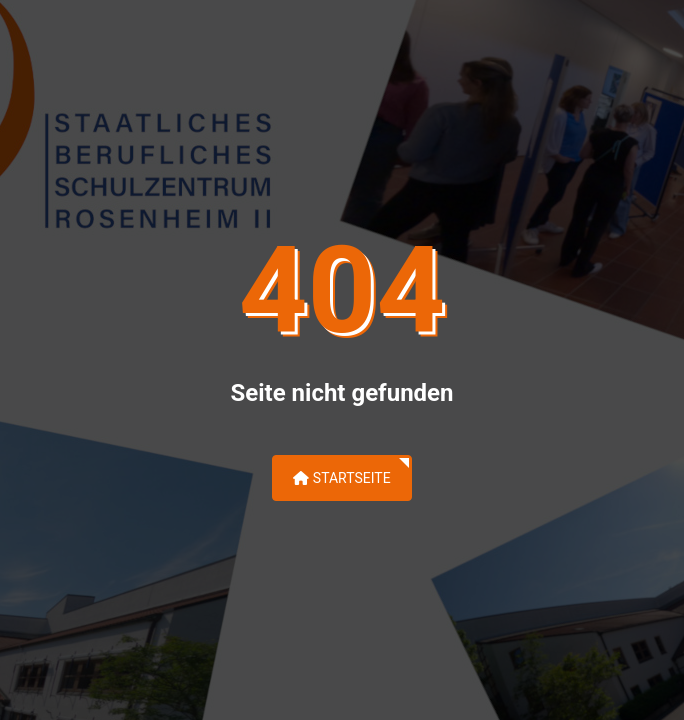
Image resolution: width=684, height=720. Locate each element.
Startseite (341, 478)
